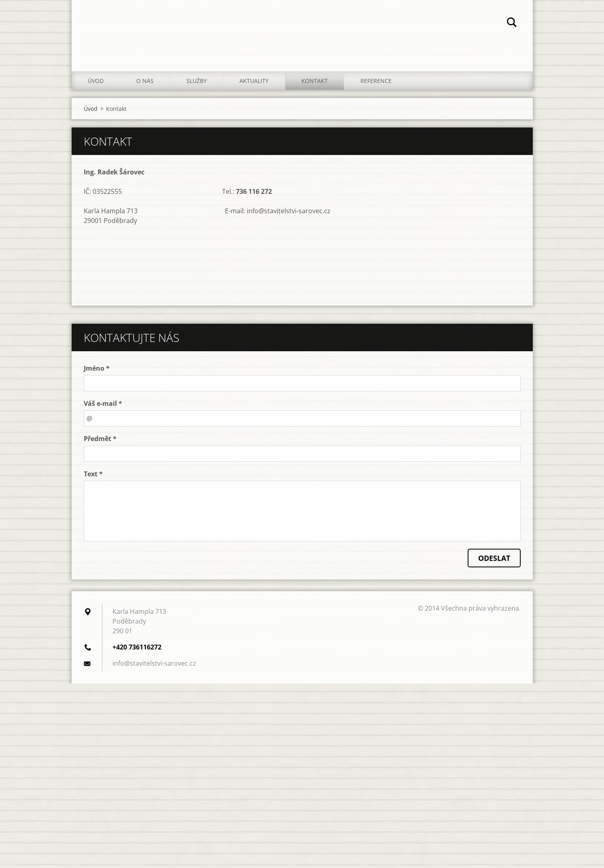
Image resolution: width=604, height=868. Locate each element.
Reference (376, 81)
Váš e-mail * (103, 403)
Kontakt (315, 81)
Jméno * (97, 368)
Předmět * (100, 439)
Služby (197, 81)
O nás (145, 81)
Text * (93, 474)
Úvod (96, 81)
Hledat (512, 23)
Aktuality (254, 81)
